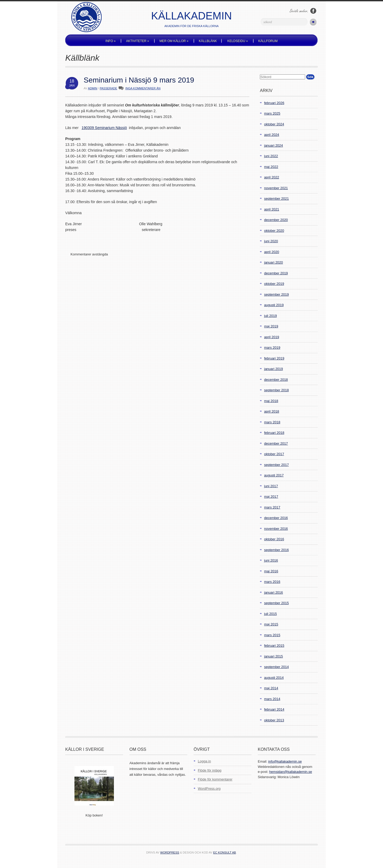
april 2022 (272, 177)
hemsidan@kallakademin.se (291, 772)
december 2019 (276, 273)
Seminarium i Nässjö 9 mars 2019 (139, 80)
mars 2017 (272, 507)
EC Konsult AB (225, 852)
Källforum (268, 41)
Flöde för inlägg (210, 770)
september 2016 (276, 550)
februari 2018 (274, 433)
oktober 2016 (274, 539)
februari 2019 (274, 358)
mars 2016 (272, 582)
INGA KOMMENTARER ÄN (143, 88)
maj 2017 (271, 497)
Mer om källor (174, 41)
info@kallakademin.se (285, 761)
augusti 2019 (274, 305)
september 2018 (276, 390)
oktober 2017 (274, 454)
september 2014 (276, 667)
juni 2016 (271, 560)
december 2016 (276, 518)
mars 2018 (272, 422)
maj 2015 (271, 624)
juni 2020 (271, 241)
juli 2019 (270, 316)
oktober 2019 (274, 284)
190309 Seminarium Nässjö (104, 128)
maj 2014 (271, 688)
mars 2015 (272, 635)
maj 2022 (271, 167)
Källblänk (208, 41)
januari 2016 (274, 592)
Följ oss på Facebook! (313, 11)
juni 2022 (271, 156)
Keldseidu (238, 41)
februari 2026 (274, 103)
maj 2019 (271, 326)
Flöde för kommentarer (215, 779)
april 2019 (272, 337)
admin (92, 88)
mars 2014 (272, 699)
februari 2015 (274, 646)
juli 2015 (270, 614)
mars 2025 (272, 113)
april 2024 (272, 135)
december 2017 (276, 443)
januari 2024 (274, 145)
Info (111, 41)
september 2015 (276, 603)
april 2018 (272, 411)
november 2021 (276, 188)
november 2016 (276, 529)
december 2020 (276, 220)
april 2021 (272, 209)
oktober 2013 (274, 720)
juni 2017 (271, 486)
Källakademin (192, 16)
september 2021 (276, 199)
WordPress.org (209, 789)
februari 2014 (274, 709)
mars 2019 (272, 348)
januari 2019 (274, 369)
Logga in (204, 761)
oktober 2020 (274, 231)
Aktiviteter (137, 41)
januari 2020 (274, 262)
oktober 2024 (274, 124)
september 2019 (276, 294)
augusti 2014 (274, 678)
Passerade (108, 88)
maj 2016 (271, 571)
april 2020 (272, 252)
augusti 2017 (274, 475)
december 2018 (276, 380)
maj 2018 (271, 401)
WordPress (170, 852)
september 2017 (276, 465)
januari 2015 (274, 656)
